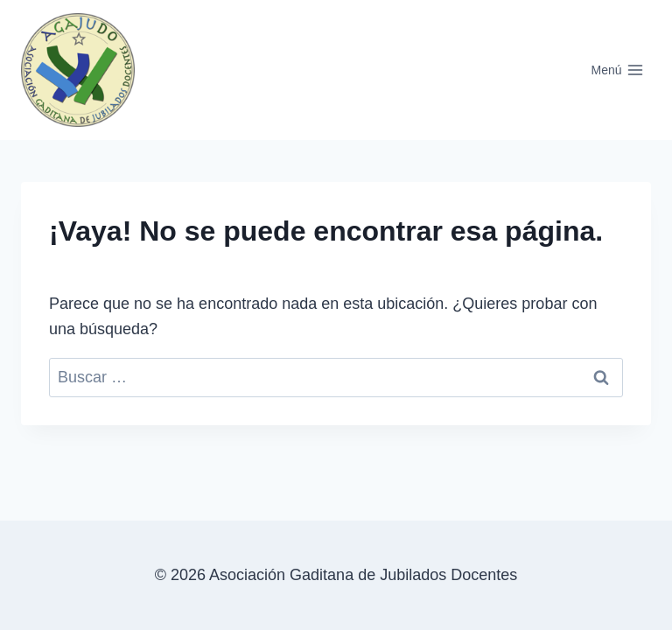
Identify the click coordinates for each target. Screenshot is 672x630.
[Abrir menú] (617, 70)
